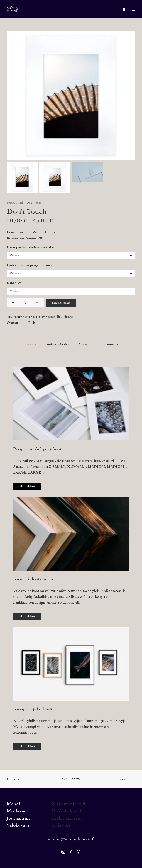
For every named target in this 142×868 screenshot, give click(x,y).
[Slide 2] (55, 177)
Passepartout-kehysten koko (30, 248)
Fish (21, 203)
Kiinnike (14, 283)
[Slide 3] (87, 172)
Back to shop (71, 779)
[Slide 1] (22, 177)
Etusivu (11, 203)
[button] (133, 9)
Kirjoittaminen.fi (69, 804)
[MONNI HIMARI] (13, 9)
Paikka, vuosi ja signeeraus (29, 265)
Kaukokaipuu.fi (67, 811)
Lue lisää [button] (27, 486)
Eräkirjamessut (67, 819)
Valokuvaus (18, 826)
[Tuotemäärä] (25, 303)
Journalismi (18, 819)
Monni (13, 804)
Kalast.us (61, 826)
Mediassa (16, 811)
